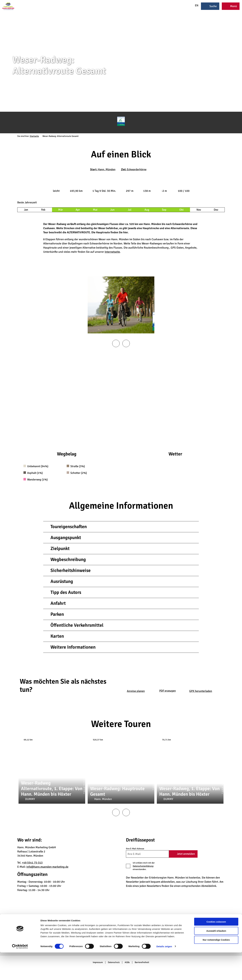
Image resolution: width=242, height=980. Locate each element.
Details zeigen (164, 974)
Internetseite (112, 252)
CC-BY (241, 82)
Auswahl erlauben (216, 958)
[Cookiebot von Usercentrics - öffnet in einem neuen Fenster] (20, 974)
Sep (164, 210)
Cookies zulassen (216, 949)
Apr (78, 210)
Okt (181, 210)
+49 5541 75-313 (32, 863)
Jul (130, 210)
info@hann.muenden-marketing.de (47, 867)
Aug (147, 210)
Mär (61, 210)
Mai (95, 210)
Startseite (34, 136)
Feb (43, 210)
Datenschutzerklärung (143, 866)
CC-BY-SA (84, 790)
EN (195, 5)
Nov (199, 210)
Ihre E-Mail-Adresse (135, 849)
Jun (112, 210)
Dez (216, 210)
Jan (26, 210)
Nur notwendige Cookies (216, 967)
